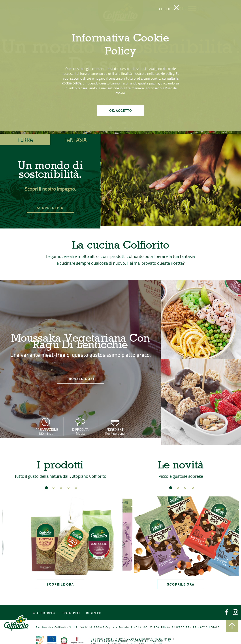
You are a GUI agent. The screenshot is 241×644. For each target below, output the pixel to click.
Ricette (95, 614)
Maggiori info (152, 642)
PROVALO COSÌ (80, 380)
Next (110, 535)
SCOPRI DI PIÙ (50, 208)
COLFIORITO (49, 614)
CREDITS (179, 627)
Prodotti (74, 614)
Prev (11, 535)
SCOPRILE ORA (60, 580)
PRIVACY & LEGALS (201, 627)
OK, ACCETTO (121, 111)
